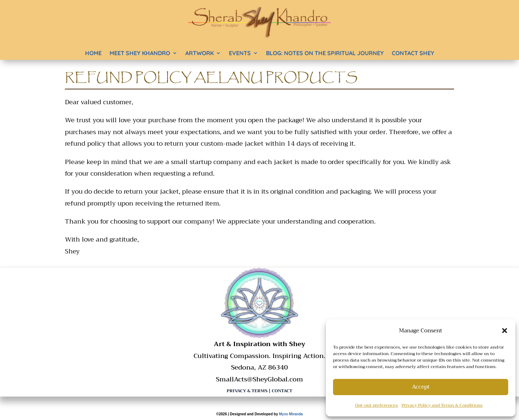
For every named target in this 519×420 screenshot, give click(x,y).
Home (93, 53)
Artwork (199, 53)
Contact (282, 391)
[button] (505, 331)
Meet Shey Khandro (140, 53)
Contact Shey (413, 53)
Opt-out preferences (376, 405)
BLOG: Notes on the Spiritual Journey (325, 53)
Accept (421, 387)
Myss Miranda (291, 414)
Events (240, 53)
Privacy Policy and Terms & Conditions (442, 405)
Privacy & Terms (247, 391)
